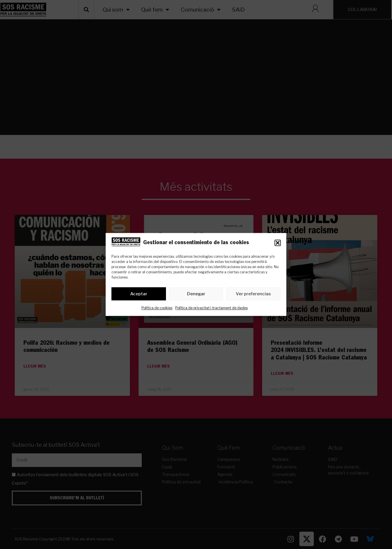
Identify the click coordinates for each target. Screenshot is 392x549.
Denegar (196, 294)
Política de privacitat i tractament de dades (211, 308)
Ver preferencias (253, 294)
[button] (278, 243)
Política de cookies (157, 308)
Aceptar (139, 294)
